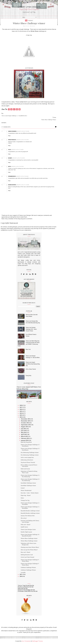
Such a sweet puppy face (27, 458)
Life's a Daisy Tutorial (31, 370)
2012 (21, 417)
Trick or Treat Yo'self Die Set (26, 586)
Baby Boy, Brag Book (26, 442)
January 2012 (25, 441)
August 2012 (25, 427)
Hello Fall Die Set (23, 589)
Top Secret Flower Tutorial (28, 463)
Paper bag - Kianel (26, 496)
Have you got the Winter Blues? (29, 550)
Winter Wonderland (26, 491)
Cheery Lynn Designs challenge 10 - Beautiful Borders (30, 535)
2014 (21, 414)
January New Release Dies (28, 516)
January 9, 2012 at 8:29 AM (19, 158)
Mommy (10, 158)
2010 (21, 577)
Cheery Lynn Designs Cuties (28, 530)
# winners (31, 21)
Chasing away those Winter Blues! (30, 548)
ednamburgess (12, 177)
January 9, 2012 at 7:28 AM (18, 150)
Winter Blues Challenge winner (29, 539)
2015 (21, 412)
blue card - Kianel (25, 553)
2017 (21, 408)
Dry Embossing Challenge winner (30, 453)
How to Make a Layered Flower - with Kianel (29, 466)
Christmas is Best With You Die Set (28, 592)
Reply (10, 136)
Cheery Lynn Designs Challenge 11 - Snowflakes (30, 504)
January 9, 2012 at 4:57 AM (23, 140)
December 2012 (26, 419)
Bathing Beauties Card (27, 555)
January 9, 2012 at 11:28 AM (23, 185)
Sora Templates (26, 641)
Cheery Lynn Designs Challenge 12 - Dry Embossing (30, 476)
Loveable (23, 573)
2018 (21, 406)
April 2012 (24, 435)
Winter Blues (34, 31)
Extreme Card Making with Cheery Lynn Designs (30, 522)
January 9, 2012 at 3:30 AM (23, 132)
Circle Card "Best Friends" (28, 558)
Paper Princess (12, 140)
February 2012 (25, 439)
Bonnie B (31, 68)
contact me (23, 102)
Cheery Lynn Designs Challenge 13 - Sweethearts (30, 446)
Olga (10, 150)
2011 (21, 575)
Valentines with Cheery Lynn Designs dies (28, 544)
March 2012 (25, 437)
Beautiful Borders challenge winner (30, 511)
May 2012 (24, 433)
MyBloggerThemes (37, 641)
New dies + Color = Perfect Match (30, 493)
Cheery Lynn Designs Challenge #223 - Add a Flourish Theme (31, 330)
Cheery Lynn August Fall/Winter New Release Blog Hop (33, 364)
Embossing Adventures (27, 460)
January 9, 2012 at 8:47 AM (18, 167)
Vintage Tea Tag (25, 501)
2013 (21, 416)
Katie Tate (30, 35)
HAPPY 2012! (24, 527)
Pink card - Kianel (25, 525)
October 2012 (25, 423)
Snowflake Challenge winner (28, 483)
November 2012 (26, 421)
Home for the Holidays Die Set (26, 590)
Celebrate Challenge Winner (28, 568)
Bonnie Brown (12, 185)
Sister (22, 498)
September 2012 (26, 425)
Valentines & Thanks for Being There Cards (29, 472)
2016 (21, 410)
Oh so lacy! (24, 518)
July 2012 (24, 429)
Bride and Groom (25, 469)
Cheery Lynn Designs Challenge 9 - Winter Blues (30, 561)
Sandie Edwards (13, 132)
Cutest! (23, 488)
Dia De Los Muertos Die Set (26, 587)
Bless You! (28, 350)
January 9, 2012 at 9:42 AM (23, 177)
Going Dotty (28, 376)
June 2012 (24, 431)
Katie (10, 167)
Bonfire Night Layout (26, 532)
